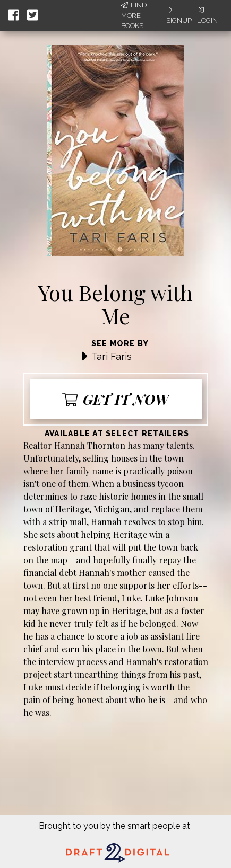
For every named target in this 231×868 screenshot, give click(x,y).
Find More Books (134, 15)
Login (207, 15)
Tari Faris (112, 356)
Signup (179, 15)
